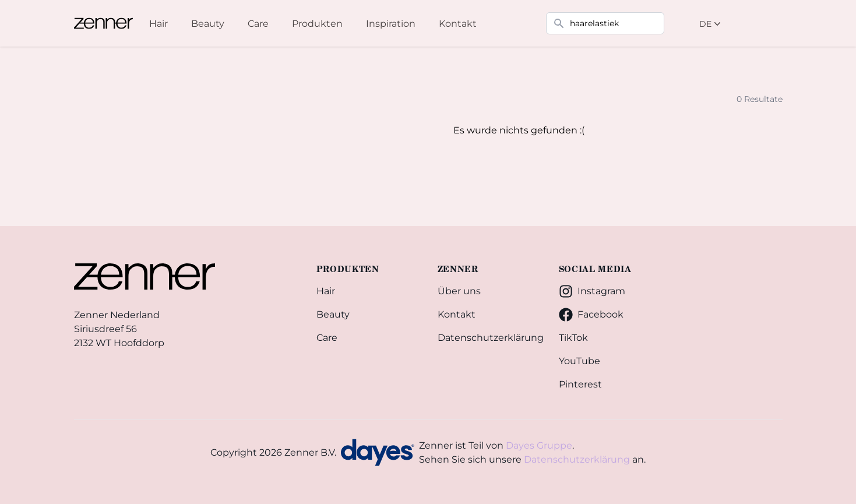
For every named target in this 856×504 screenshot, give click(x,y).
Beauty (333, 314)
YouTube (580, 361)
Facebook (591, 315)
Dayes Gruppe (539, 445)
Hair (326, 291)
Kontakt (457, 314)
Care (327, 338)
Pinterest (580, 384)
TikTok (573, 338)
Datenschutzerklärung (489, 338)
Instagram (592, 291)
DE (711, 24)
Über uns (459, 291)
